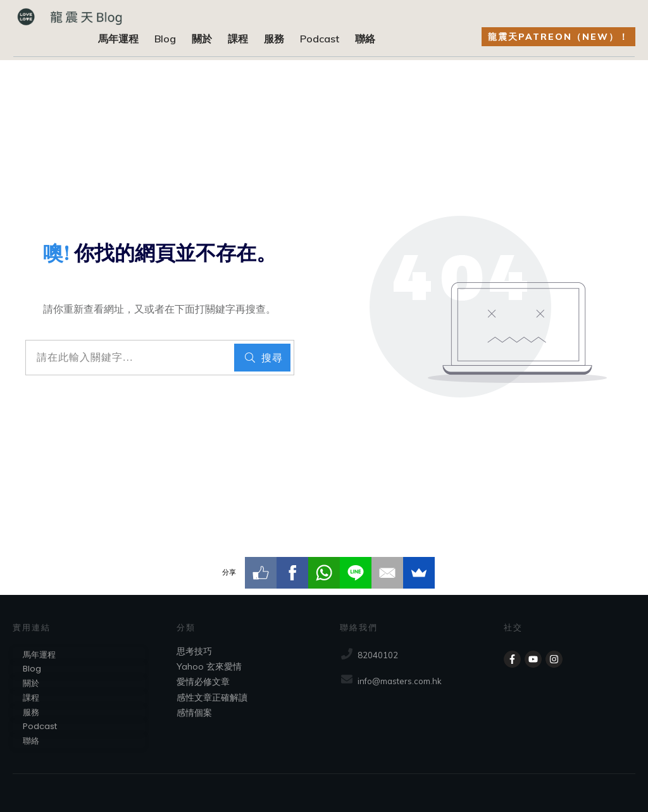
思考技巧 (194, 651)
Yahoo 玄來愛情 (209, 666)
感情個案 (194, 713)
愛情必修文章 (203, 682)
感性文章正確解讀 (212, 697)
